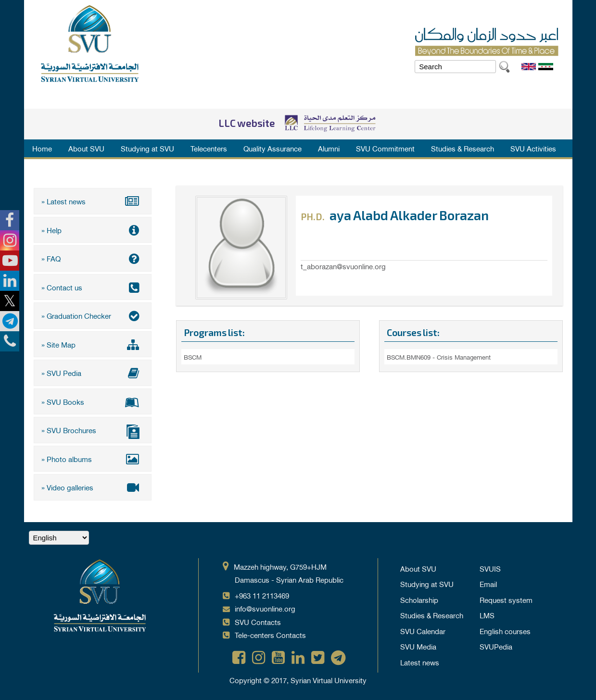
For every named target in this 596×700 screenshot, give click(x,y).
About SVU (86, 148)
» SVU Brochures (93, 431)
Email (488, 584)
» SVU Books (93, 401)
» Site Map (93, 344)
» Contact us (93, 287)
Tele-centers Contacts (270, 635)
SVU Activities (533, 148)
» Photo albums (93, 459)
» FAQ (93, 258)
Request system (506, 600)
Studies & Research (463, 148)
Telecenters (209, 148)
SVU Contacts (258, 622)
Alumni (329, 148)
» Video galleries (93, 487)
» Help (93, 230)
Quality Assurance (273, 148)
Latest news (420, 662)
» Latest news (93, 201)
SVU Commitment (385, 148)
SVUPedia (496, 646)
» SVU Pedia (93, 373)
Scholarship (419, 600)
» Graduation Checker (93, 315)
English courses (505, 631)
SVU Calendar (423, 631)
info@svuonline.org (265, 608)
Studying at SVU (147, 148)
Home (42, 148)
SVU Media (418, 646)
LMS (487, 615)
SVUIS (490, 568)
